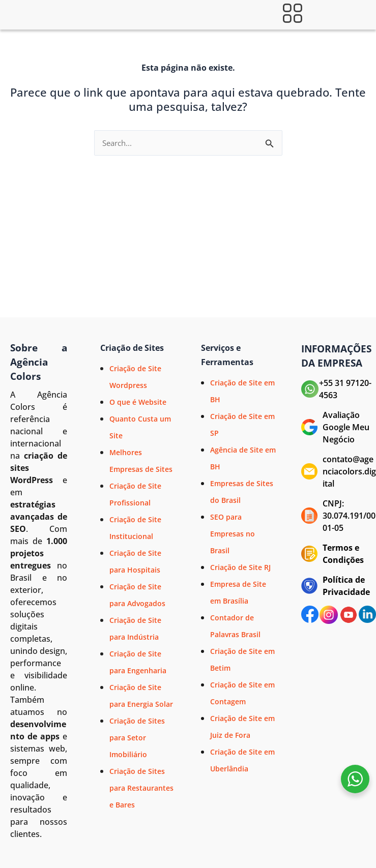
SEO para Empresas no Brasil (233, 534)
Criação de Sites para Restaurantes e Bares (141, 788)
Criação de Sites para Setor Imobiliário (137, 738)
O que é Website (138, 402)
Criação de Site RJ (240, 567)
